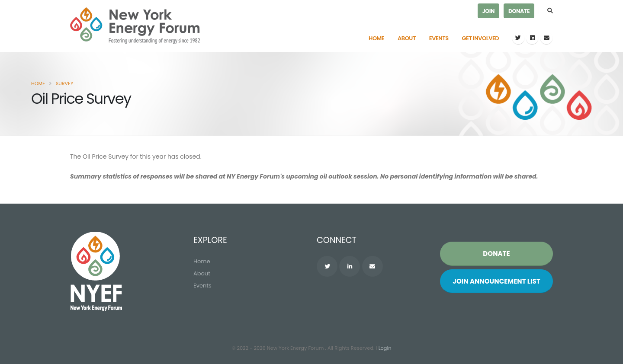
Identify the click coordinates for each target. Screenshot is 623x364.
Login (385, 348)
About (407, 38)
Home (376, 38)
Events (439, 38)
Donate (519, 11)
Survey (65, 83)
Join (488, 11)
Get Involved (481, 38)
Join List (496, 281)
